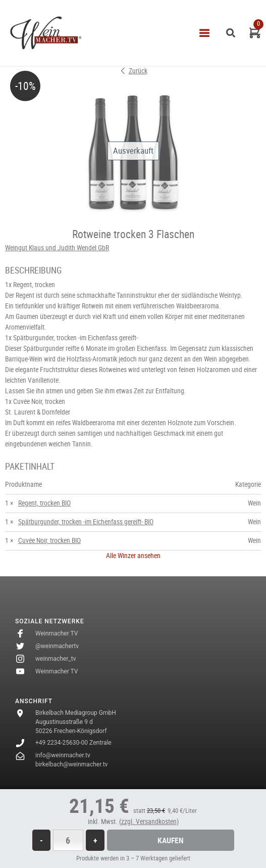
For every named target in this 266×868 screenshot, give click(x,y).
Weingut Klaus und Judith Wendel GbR (57, 248)
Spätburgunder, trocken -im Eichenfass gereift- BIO (86, 522)
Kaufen (171, 840)
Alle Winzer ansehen (133, 556)
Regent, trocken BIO (44, 503)
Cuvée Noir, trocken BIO (49, 540)
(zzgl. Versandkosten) (149, 821)
